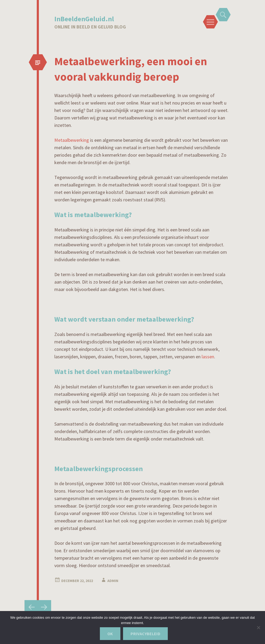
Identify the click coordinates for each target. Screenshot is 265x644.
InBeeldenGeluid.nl (84, 19)
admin (113, 581)
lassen (208, 357)
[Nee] (258, 628)
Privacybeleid (145, 634)
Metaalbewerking (72, 140)
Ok (110, 634)
